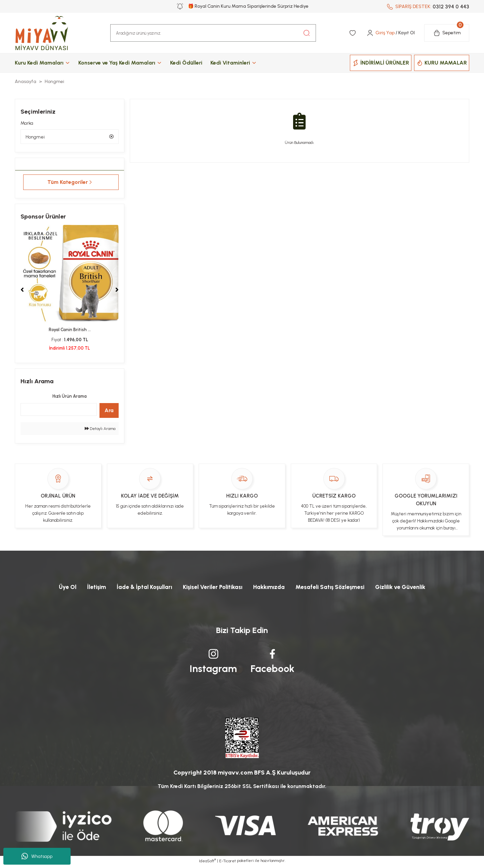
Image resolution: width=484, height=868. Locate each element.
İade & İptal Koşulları (137, 588)
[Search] (213, 33)
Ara (109, 411)
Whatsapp (37, 856)
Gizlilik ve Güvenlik (410, 588)
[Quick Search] (59, 410)
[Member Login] (390, 33)
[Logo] (48, 33)
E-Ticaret (228, 863)
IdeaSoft (207, 863)
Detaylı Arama (100, 430)
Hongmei (54, 82)
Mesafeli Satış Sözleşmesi (335, 588)
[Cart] (447, 33)
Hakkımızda (270, 588)
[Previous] (22, 291)
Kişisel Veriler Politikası (210, 588)
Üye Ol (57, 588)
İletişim (87, 588)
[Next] (117, 291)
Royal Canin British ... (70, 331)
